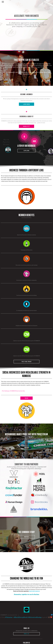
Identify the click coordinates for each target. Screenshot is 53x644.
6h (19, 615)
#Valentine (9, 617)
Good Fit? (27, 126)
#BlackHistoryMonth (21, 617)
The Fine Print (27, 362)
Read (27, 398)
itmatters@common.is (34, 591)
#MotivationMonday (35, 617)
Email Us (27, 634)
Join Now (27, 104)
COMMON (4, 615)
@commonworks (12, 615)
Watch (27, 448)
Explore (27, 151)
